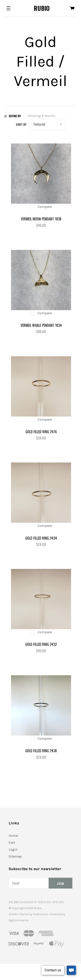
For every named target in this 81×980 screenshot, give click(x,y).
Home (13, 836)
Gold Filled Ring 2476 (41, 432)
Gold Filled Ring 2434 (41, 538)
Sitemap (15, 856)
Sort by (21, 124)
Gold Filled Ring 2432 (41, 644)
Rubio (42, 8)
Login (13, 849)
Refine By (13, 116)
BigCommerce (18, 920)
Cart (12, 842)
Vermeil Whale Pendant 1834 (41, 325)
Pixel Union (40, 914)
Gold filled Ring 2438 (41, 751)
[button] (8, 8)
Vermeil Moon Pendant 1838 (41, 219)
